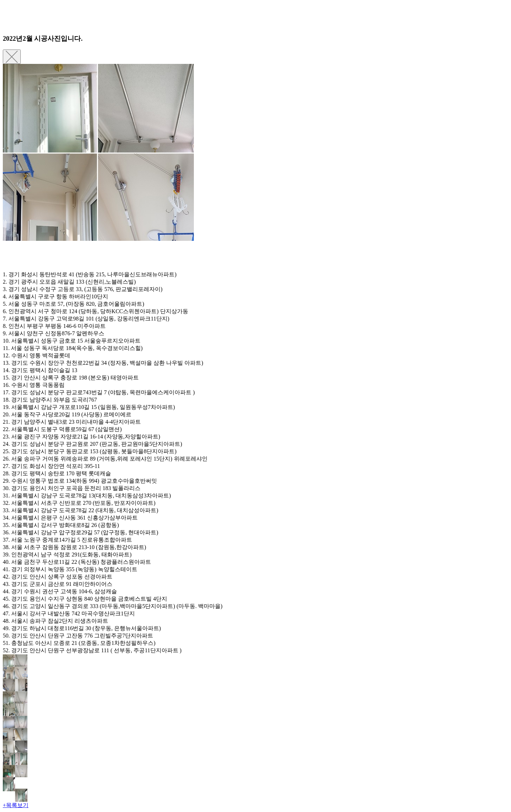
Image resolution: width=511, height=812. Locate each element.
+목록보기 (16, 805)
